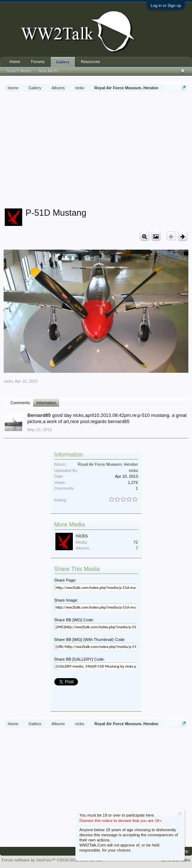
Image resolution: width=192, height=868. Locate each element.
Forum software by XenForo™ (52, 860)
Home (15, 62)
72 (136, 542)
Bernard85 (39, 415)
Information (46, 403)
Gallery (63, 62)
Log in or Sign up (166, 5)
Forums (38, 62)
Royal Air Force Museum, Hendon (108, 464)
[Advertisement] (98, 151)
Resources (91, 62)
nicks (8, 381)
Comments (20, 403)
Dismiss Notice (180, 814)
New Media (49, 71)
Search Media (19, 71)
